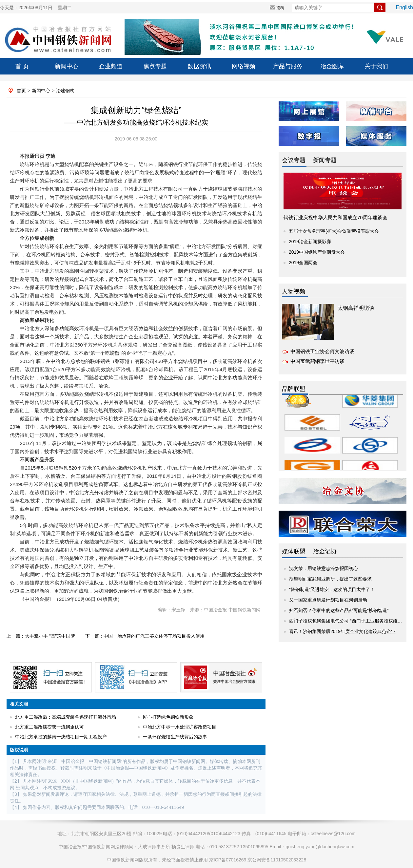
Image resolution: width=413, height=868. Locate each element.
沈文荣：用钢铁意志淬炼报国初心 (324, 568)
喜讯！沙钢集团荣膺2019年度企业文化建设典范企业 (342, 631)
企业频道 (111, 66)
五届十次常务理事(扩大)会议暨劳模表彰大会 (334, 231)
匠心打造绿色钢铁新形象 (168, 717)
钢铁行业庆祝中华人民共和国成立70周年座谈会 (335, 217)
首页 (21, 91)
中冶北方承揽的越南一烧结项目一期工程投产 (61, 737)
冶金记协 (325, 551)
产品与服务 (288, 66)
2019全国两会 (303, 263)
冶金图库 (332, 66)
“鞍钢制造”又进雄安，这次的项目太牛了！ (332, 589)
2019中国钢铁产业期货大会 (317, 252)
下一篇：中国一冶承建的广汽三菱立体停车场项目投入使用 (145, 636)
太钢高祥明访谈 (356, 308)
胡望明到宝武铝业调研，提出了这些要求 (330, 579)
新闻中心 (67, 66)
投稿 (280, 8)
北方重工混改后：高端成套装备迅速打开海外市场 (66, 717)
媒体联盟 (294, 551)
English (404, 7)
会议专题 (294, 160)
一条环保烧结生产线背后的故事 (175, 737)
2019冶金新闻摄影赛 (310, 242)
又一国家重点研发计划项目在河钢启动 (328, 600)
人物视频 (294, 291)
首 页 (22, 66)
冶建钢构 (65, 91)
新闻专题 (325, 160)
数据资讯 (199, 66)
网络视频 (244, 66)
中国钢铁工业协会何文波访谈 (322, 351)
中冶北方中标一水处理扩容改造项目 (180, 727)
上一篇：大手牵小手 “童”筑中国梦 (41, 636)
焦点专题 (155, 66)
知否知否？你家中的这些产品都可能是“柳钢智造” (339, 610)
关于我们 (376, 66)
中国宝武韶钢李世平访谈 (317, 361)
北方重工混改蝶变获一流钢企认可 (49, 727)
